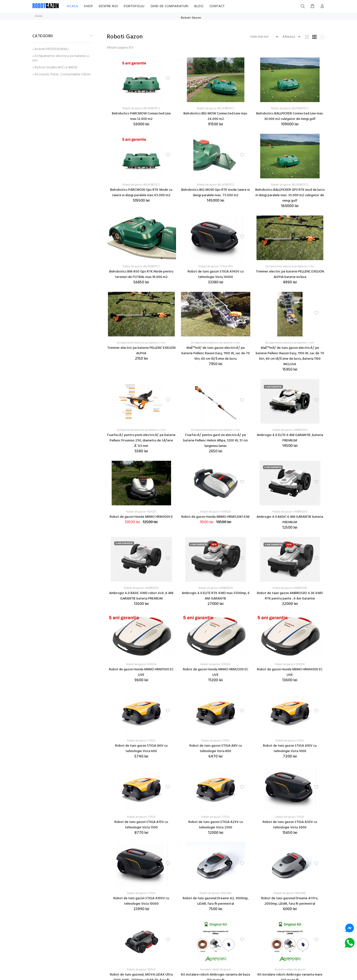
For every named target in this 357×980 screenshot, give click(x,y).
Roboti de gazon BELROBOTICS (141, 109)
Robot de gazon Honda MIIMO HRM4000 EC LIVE (290, 672)
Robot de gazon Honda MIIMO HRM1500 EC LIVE (141, 672)
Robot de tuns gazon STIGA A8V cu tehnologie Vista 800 (216, 749)
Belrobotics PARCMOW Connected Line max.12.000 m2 (141, 116)
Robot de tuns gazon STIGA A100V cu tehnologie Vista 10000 (141, 901)
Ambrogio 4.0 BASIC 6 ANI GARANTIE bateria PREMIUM (290, 520)
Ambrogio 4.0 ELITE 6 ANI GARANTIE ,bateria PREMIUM (290, 438)
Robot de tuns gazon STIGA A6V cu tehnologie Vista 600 (141, 749)
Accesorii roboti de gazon (216, 970)
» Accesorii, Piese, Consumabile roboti (62, 74)
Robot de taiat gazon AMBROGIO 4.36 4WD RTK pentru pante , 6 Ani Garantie (290, 596)
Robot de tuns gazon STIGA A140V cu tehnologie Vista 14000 (216, 274)
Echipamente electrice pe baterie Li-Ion (290, 267)
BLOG (199, 6)
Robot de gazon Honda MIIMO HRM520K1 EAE (216, 517)
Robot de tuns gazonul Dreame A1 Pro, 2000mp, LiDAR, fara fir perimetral (290, 901)
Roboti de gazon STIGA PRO (216, 267)
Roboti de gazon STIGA (141, 741)
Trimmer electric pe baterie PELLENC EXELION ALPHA (141, 351)
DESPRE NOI (108, 6)
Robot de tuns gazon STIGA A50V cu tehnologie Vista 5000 (290, 825)
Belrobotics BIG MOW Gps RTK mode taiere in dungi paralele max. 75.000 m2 (216, 193)
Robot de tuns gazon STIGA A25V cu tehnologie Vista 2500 (216, 825)
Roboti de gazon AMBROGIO (290, 430)
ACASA (72, 6)
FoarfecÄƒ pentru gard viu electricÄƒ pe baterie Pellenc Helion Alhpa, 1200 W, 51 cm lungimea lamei (216, 441)
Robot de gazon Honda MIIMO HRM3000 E (141, 517)
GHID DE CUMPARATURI (170, 6)
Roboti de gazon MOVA (141, 970)
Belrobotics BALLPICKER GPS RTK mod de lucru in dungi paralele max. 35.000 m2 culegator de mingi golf (290, 195)
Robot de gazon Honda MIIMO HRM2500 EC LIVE (216, 672)
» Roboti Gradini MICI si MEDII (55, 68)
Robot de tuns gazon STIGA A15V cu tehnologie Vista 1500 (141, 825)
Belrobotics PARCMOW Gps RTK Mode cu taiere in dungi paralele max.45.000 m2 (141, 193)
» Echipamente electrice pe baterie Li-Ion (61, 58)
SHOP (88, 6)
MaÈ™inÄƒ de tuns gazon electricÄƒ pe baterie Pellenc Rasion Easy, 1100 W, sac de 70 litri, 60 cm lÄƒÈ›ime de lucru (216, 353)
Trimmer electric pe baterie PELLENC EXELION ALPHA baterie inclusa (290, 274)
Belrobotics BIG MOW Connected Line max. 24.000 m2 (216, 116)
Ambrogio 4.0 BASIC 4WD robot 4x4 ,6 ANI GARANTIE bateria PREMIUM (141, 596)
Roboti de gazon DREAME (216, 893)
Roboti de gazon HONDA (141, 512)
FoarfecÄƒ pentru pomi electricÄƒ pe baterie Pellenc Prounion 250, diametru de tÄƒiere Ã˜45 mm (141, 441)
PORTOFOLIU (134, 6)
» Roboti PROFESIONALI (51, 49)
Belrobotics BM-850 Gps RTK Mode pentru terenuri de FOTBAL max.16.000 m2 (141, 274)
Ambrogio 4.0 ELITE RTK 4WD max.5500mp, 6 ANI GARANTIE (216, 596)
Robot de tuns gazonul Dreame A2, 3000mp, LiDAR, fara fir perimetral (216, 901)
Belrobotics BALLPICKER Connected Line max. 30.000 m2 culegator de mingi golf (290, 116)
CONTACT (217, 6)
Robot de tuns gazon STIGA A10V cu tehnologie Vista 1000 (290, 749)
